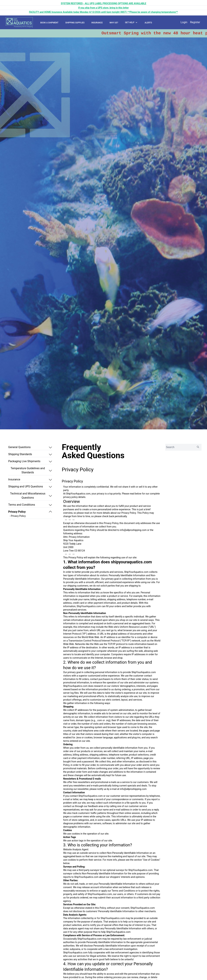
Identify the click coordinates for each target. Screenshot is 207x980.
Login (184, 22)
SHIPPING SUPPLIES (75, 23)
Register (195, 22)
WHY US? (114, 23)
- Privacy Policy (18, 516)
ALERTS (148, 23)
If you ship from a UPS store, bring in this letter (103, 8)
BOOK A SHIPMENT (49, 23)
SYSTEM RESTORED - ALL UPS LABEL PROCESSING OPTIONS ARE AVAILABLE (103, 3)
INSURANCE (97, 23)
